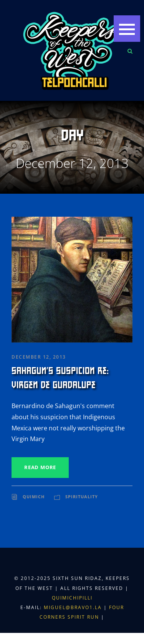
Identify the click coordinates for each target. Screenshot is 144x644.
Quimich (34, 497)
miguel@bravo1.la (73, 607)
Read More (40, 467)
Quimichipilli (72, 598)
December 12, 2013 (39, 357)
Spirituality (82, 497)
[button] (127, 29)
